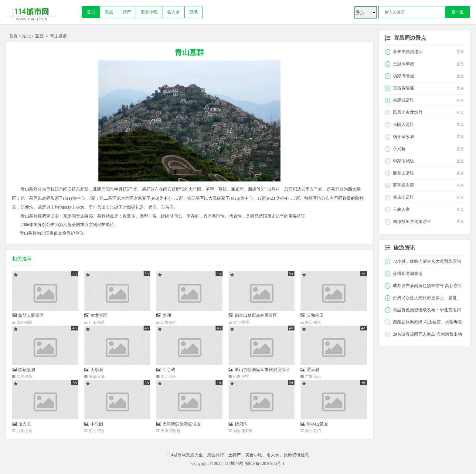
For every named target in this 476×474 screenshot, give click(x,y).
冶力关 (22, 424)
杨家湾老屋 (403, 76)
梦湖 (164, 315)
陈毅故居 (24, 370)
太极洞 (94, 370)
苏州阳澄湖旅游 (408, 274)
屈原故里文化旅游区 (412, 222)
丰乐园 (94, 424)
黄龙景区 (96, 315)
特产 (127, 12)
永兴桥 (399, 149)
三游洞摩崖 (403, 64)
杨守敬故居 (403, 137)
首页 (91, 12)
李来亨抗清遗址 (408, 52)
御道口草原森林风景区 (253, 315)
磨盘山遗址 (403, 173)
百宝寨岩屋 (403, 185)
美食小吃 (149, 12)
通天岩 (310, 370)
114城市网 (234, 464)
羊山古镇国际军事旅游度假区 (259, 370)
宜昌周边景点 (410, 38)
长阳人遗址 (403, 125)
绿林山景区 (314, 424)
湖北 (26, 36)
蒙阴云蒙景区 (28, 315)
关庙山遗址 (403, 197)
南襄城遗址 (403, 100)
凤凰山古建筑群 (408, 112)
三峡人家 (401, 210)
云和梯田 (312, 315)
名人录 (173, 12)
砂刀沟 (238, 424)
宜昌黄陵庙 (403, 88)
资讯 (193, 12)
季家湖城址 (403, 161)
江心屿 (166, 370)
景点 (109, 12)
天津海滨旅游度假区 (178, 424)
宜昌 (39, 36)
